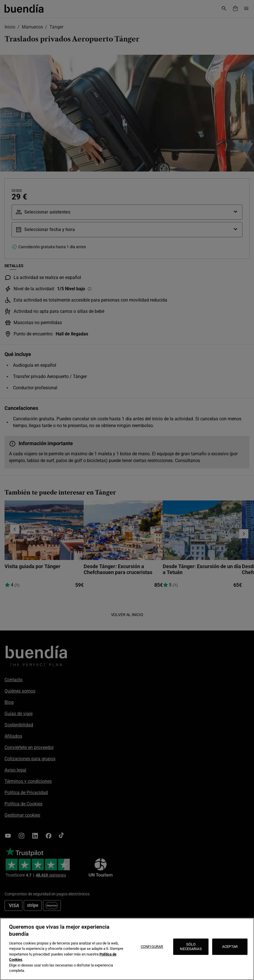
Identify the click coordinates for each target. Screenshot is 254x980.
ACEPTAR (230, 947)
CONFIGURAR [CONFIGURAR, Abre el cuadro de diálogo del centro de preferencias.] (152, 947)
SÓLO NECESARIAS (191, 947)
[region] (127, 949)
